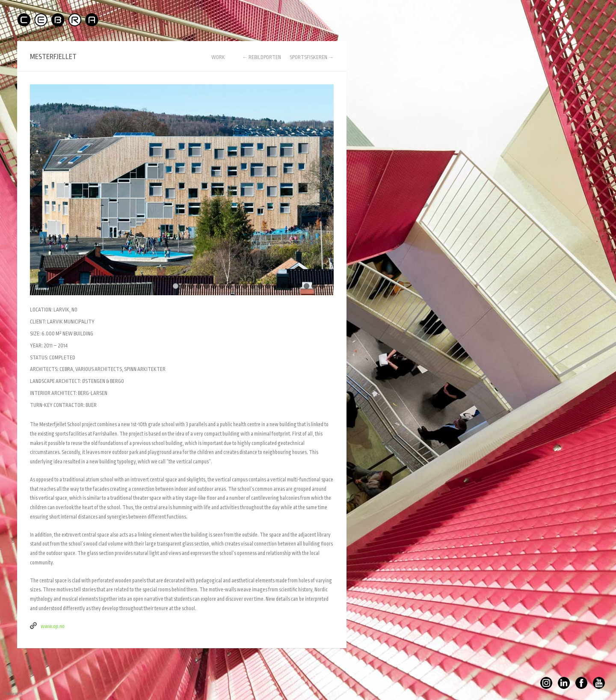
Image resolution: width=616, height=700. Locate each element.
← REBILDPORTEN (262, 57)
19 (314, 286)
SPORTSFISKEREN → (312, 57)
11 (253, 286)
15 (283, 286)
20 (322, 286)
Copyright (6, 694)
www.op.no (53, 626)
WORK (218, 58)
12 (260, 286)
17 (299, 286)
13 (268, 286)
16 (291, 286)
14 (276, 286)
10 (245, 286)
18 (307, 286)
